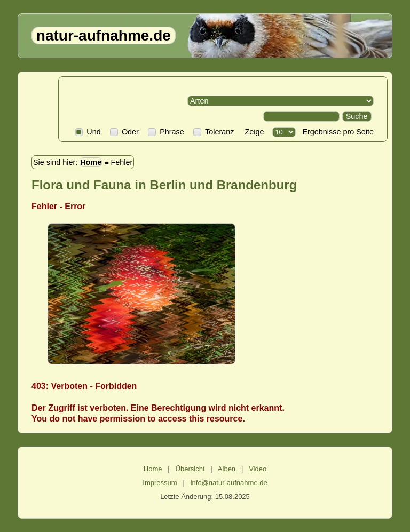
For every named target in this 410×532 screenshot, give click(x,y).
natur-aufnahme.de (104, 35)
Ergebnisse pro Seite (336, 132)
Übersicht (190, 469)
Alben (227, 469)
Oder (124, 132)
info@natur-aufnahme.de (229, 483)
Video (258, 469)
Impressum (160, 483)
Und (88, 132)
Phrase (166, 132)
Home (91, 162)
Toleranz (214, 132)
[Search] (301, 116)
